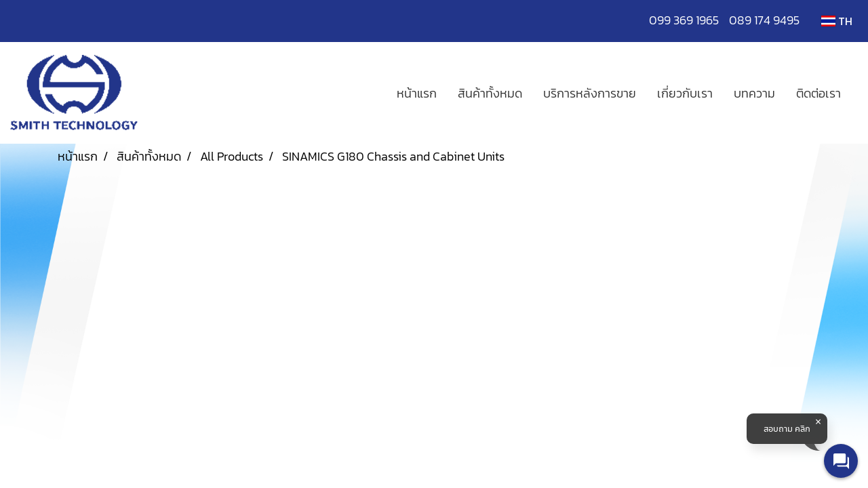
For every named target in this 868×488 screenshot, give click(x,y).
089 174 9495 (764, 20)
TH (837, 21)
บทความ (754, 93)
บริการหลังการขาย (590, 93)
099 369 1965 (689, 20)
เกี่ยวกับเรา (685, 93)
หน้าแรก (417, 93)
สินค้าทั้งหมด (490, 93)
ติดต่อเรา (818, 93)
